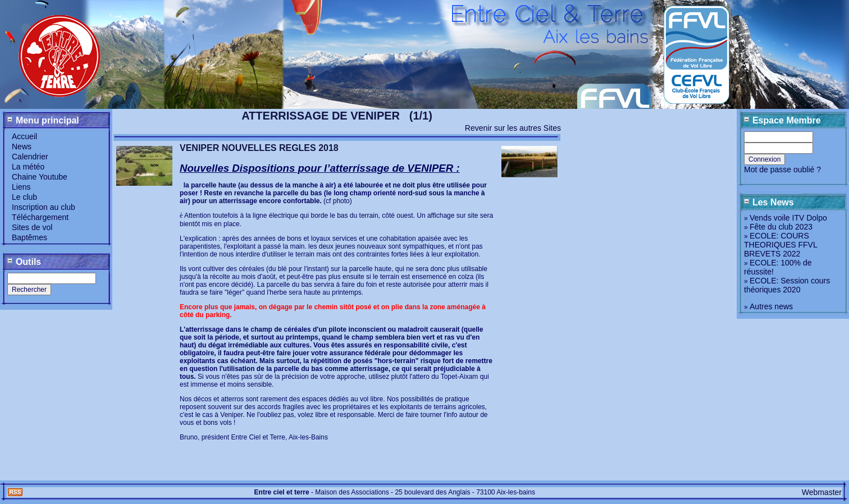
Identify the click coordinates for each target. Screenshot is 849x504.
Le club (24, 197)
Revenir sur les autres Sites (513, 128)
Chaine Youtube (40, 177)
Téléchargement (40, 217)
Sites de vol (32, 227)
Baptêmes (29, 237)
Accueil (24, 136)
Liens (21, 187)
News (22, 146)
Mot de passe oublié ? (782, 169)
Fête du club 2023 (781, 227)
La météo (28, 167)
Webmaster (822, 492)
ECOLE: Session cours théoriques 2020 (787, 285)
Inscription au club (44, 207)
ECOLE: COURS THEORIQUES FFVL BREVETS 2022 (780, 245)
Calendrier (30, 157)
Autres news (771, 306)
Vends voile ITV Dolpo (788, 218)
